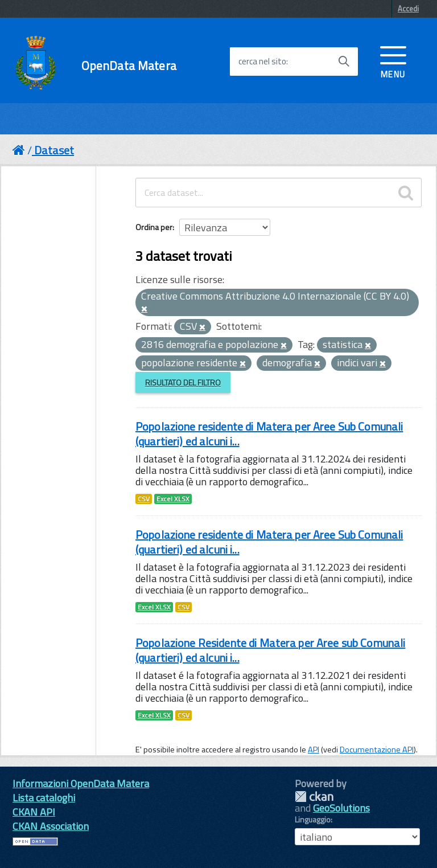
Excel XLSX (173, 499)
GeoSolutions (341, 808)
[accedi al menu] (393, 61)
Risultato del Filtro (183, 382)
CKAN (314, 797)
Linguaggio (313, 820)
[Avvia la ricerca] (344, 62)
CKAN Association (51, 826)
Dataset (54, 150)
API (314, 750)
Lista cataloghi (44, 798)
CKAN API (34, 812)
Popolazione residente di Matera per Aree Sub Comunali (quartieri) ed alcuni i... (269, 434)
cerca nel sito (262, 62)
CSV (144, 499)
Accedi (408, 9)
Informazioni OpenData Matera (81, 783)
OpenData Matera (129, 66)
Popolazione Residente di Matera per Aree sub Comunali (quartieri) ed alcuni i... (270, 650)
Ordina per (154, 227)
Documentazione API (377, 750)
